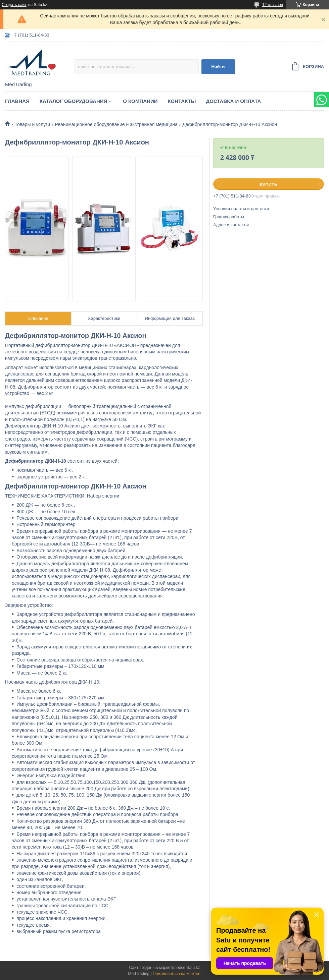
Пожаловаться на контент (177, 974)
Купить (269, 185)
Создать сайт (14, 5)
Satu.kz (193, 968)
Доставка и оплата (234, 101)
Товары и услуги (32, 124)
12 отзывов (273, 5)
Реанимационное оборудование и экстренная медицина (116, 124)
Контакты (182, 101)
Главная (17, 101)
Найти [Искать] (218, 67)
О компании (140, 101)
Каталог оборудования (74, 101)
